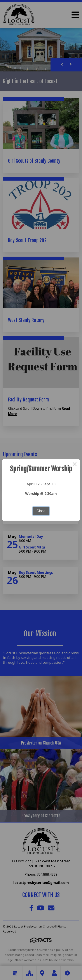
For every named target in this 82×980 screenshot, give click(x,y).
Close (41, 511)
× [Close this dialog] (75, 465)
